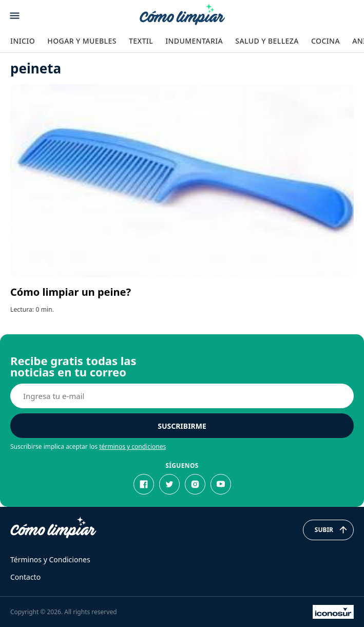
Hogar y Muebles (82, 41)
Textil (141, 41)
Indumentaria (194, 41)
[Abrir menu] (15, 16)
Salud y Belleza (267, 41)
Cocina (325, 41)
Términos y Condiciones (50, 559)
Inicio (23, 41)
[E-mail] (182, 396)
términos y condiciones (132, 446)
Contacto (25, 577)
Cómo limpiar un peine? (71, 292)
